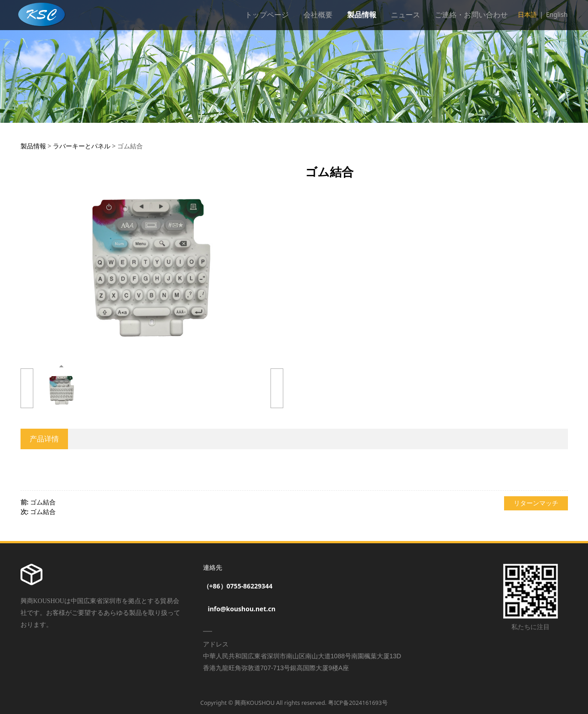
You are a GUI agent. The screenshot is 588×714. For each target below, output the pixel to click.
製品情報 (362, 15)
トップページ (267, 15)
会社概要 (318, 15)
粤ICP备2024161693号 (358, 703)
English (557, 14)
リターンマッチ (536, 503)
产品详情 (44, 439)
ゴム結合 (43, 502)
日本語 (527, 14)
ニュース (406, 15)
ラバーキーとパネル (82, 146)
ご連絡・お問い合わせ (471, 15)
